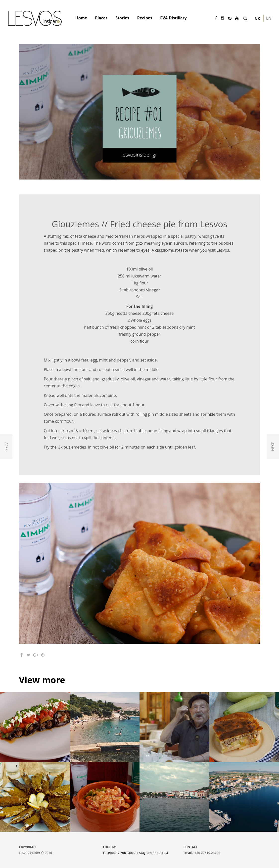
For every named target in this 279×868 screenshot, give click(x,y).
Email (188, 853)
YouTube (127, 853)
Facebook (110, 853)
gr (257, 18)
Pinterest (161, 853)
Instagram (144, 853)
